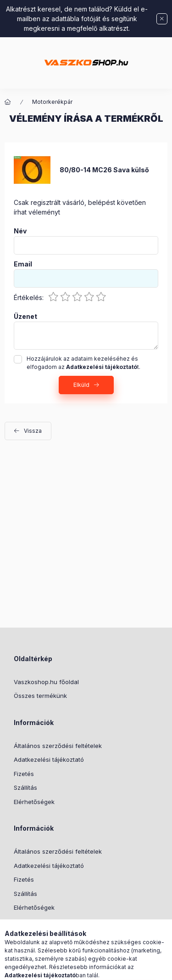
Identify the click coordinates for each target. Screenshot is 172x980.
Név (20, 231)
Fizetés (24, 774)
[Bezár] (162, 19)
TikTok (17, 931)
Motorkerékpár (52, 102)
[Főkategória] (8, 102)
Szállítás (25, 787)
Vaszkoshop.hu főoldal (46, 682)
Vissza (33, 431)
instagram (53, 931)
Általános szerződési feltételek (58, 746)
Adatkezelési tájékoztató (49, 759)
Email (23, 264)
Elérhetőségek (34, 802)
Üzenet (25, 317)
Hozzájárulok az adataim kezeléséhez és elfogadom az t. (83, 363)
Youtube (72, 931)
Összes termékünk (40, 696)
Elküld (81, 385)
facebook (35, 931)
